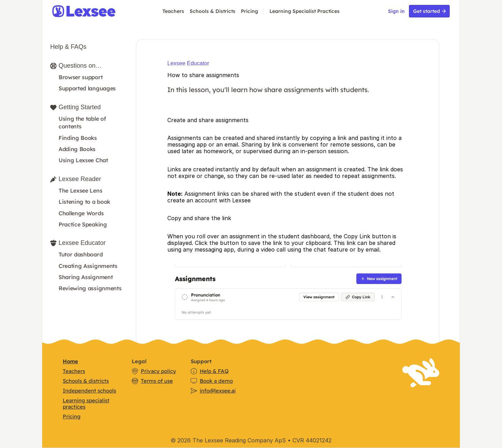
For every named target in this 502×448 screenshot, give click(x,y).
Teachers (173, 11)
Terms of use (157, 381)
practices (74, 407)
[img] (93, 11)
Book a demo (216, 381)
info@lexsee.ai (218, 391)
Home (70, 361)
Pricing (249, 11)
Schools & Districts (212, 11)
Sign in (396, 11)
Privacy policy (158, 371)
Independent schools (89, 391)
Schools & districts (86, 381)
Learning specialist (86, 400)
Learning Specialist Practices (305, 11)
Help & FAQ (214, 371)
